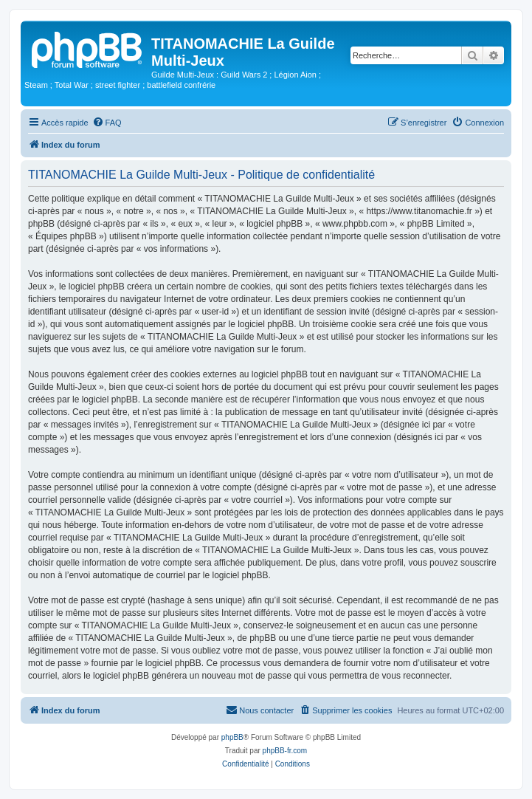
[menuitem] (107, 123)
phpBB (232, 737)
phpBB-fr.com (285, 751)
